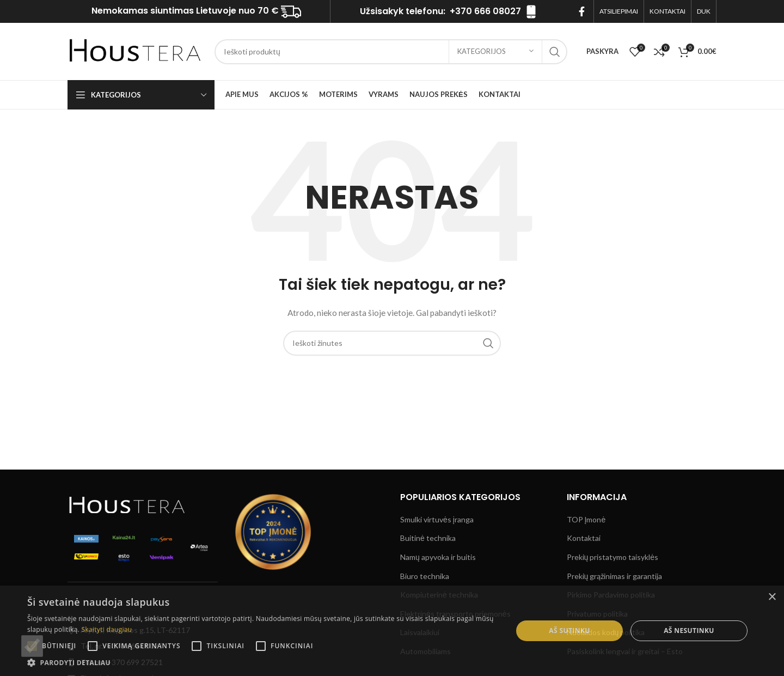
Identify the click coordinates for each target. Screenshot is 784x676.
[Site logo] (136, 50)
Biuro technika (425, 576)
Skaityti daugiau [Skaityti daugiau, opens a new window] (106, 629)
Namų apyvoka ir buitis (438, 557)
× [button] (772, 597)
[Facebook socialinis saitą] (582, 11)
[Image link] (127, 504)
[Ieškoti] (391, 52)
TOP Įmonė (586, 519)
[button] (263, 662)
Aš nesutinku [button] (689, 631)
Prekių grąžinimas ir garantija (615, 576)
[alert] (392, 631)
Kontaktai (584, 538)
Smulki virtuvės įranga (437, 519)
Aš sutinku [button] (569, 631)
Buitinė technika (428, 538)
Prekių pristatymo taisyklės (613, 557)
